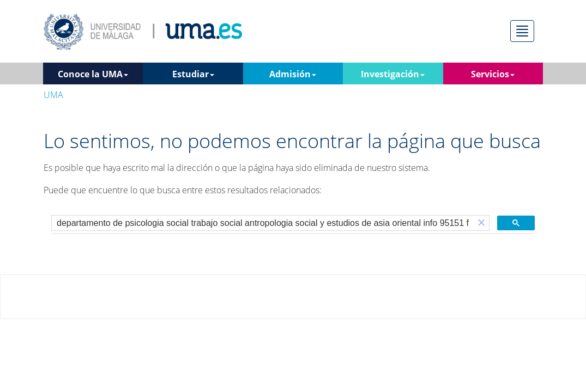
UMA (53, 95)
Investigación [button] (393, 74)
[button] (481, 223)
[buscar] (263, 223)
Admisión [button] (293, 74)
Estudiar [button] (193, 74)
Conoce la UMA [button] (93, 74)
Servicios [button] (493, 74)
